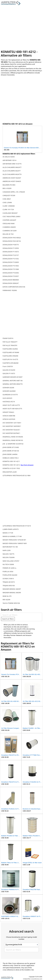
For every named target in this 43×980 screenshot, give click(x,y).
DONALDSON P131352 (11, 259)
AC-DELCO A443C (9, 157)
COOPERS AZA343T (9, 220)
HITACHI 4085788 (9, 416)
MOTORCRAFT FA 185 (10, 547)
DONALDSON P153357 (11, 276)
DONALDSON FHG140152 (12, 241)
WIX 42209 (6, 600)
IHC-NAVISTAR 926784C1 (11, 433)
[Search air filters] (21, 615)
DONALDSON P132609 (11, 262)
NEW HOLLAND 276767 (11, 561)
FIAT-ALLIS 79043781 (10, 345)
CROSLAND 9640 (9, 223)
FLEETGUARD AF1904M (11, 352)
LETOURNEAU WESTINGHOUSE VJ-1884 (17, 475)
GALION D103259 (9, 370)
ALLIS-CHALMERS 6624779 (12, 174)
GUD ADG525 (7, 398)
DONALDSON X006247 (11, 283)
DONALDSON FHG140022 (12, 238)
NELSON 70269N (9, 557)
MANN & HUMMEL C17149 (12, 536)
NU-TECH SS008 (8, 564)
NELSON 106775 (8, 554)
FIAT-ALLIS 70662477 (10, 342)
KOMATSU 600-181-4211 (11, 461)
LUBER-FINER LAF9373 (11, 529)
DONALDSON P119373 (11, 252)
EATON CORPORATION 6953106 (14, 287)
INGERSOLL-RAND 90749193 (13, 440)
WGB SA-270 (7, 596)
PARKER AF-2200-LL (10, 568)
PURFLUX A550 (8, 572)
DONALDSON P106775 (11, 245)
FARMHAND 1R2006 (10, 290)
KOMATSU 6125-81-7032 (11, 468)
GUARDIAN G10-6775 (10, 395)
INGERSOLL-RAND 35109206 (13, 437)
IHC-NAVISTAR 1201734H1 (12, 423)
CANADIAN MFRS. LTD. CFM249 (14, 192)
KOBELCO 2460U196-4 (11, 458)
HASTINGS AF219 (9, 402)
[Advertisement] (21, 28)
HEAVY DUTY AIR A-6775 (11, 405)
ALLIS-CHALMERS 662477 (12, 171)
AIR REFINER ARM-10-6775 (12, 164)
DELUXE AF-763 (8, 234)
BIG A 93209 (7, 188)
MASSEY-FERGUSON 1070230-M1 (14, 540)
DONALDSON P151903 (11, 266)
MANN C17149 (8, 533)
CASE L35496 (7, 202)
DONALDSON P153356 (11, 273)
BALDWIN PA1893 (9, 185)
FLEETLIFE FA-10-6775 (10, 359)
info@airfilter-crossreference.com (33, 979)
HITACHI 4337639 (9, 419)
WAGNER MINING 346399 (12, 593)
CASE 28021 (7, 199)
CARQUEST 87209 (9, 195)
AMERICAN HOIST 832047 (12, 178)
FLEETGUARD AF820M (10, 356)
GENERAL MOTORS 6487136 (13, 381)
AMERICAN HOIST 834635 (12, 181)
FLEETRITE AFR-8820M (11, 363)
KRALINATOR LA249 (10, 472)
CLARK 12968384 (9, 206)
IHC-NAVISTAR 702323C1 (11, 430)
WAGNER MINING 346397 (12, 589)
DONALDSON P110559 (11, 248)
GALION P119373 (9, 373)
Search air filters (8, 619)
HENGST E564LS (8, 412)
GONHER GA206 (8, 388)
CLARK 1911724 (8, 209)
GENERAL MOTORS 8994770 (13, 384)
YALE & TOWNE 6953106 (11, 603)
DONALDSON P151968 (11, 269)
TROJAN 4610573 (9, 582)
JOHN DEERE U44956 (10, 454)
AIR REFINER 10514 (9, 160)
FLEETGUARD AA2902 (10, 349)
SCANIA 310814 (8, 579)
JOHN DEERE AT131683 (11, 447)
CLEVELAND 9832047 (10, 213)
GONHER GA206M (9, 391)
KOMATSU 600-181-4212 (11, 465)
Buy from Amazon (27, 465)
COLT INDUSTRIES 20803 (11, 216)
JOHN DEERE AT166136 (11, 451)
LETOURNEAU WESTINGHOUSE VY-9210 (17, 526)
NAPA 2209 (7, 550)
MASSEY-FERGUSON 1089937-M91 (15, 543)
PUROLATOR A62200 (10, 575)
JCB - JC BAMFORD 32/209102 (13, 444)
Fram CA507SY (8, 366)
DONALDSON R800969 (11, 280)
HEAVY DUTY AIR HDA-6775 (12, 409)
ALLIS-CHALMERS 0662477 (12, 167)
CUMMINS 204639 (9, 227)
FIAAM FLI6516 (8, 338)
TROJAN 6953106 (9, 586)
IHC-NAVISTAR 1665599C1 (12, 426)
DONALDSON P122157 (11, 255)
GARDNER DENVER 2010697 (13, 377)
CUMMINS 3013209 (10, 231)
